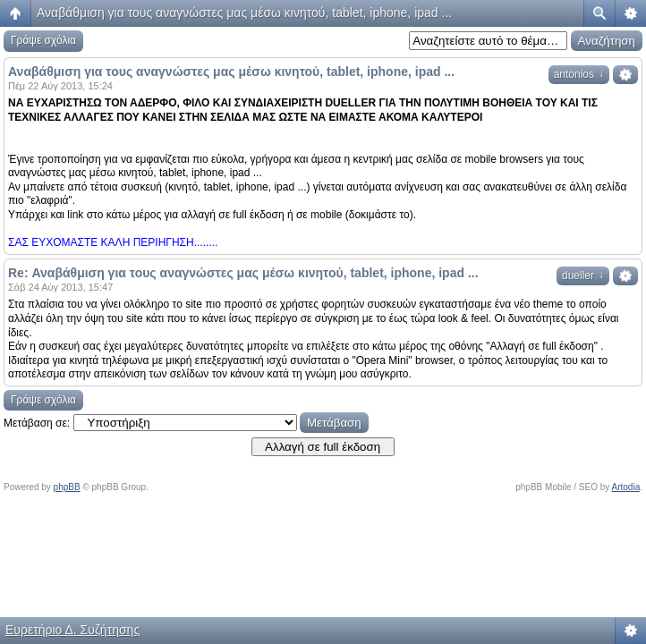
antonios (579, 74)
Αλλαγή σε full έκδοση (323, 447)
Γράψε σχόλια (43, 40)
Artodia (626, 487)
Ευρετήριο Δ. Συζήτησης (72, 630)
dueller (583, 275)
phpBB (67, 487)
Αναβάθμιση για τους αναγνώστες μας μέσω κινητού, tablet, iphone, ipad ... (244, 13)
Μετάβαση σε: (37, 423)
